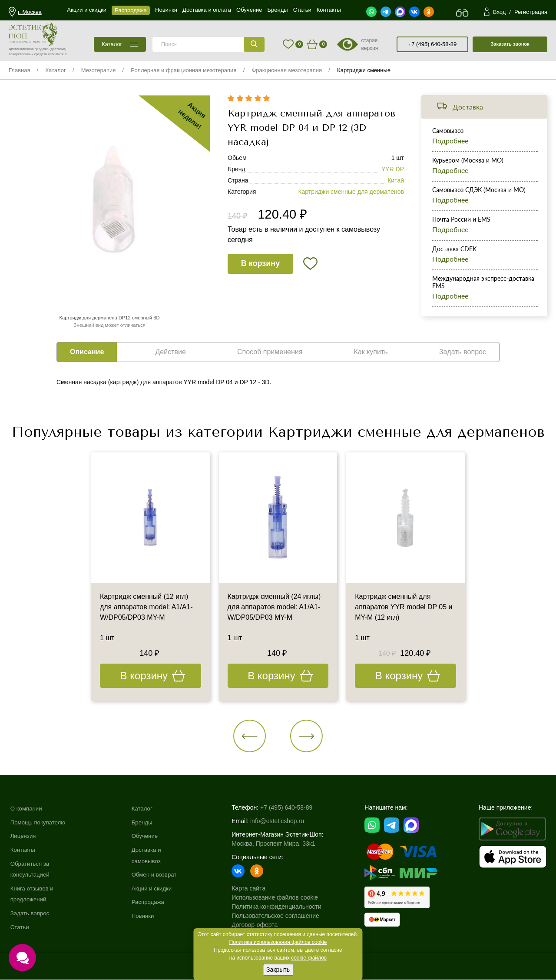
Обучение (148, 836)
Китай (396, 181)
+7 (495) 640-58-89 (433, 44)
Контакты (23, 850)
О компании (27, 809)
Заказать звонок (510, 44)
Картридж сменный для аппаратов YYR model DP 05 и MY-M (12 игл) (404, 607)
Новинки (146, 916)
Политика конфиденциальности (281, 907)
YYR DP (393, 169)
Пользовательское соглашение (280, 916)
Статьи (20, 927)
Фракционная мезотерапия (287, 70)
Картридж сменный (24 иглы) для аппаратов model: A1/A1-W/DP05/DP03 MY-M (274, 607)
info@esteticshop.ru (281, 821)
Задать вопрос (31, 913)
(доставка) (58, 49)
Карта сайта (253, 889)
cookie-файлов (309, 958)
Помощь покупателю (40, 822)
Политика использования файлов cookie (278, 942)
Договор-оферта (259, 925)
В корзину (260, 264)
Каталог (55, 70)
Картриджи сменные (364, 70)
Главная (19, 70)
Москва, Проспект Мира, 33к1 (278, 844)
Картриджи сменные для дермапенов (351, 192)
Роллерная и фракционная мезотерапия (184, 70)
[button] (250, 736)
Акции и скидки (156, 888)
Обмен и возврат (158, 875)
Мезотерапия (99, 70)
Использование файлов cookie (279, 898)
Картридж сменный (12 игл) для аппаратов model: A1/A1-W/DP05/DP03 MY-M (146, 607)
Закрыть (278, 970)
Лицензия (24, 836)
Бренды (145, 822)
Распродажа (152, 902)
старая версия (369, 44)
